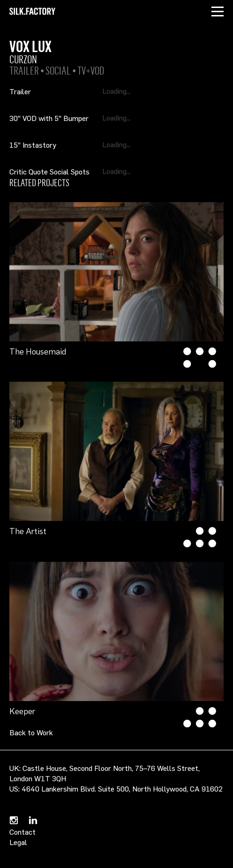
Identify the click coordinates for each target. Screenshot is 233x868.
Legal (18, 842)
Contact (23, 832)
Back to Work (31, 732)
